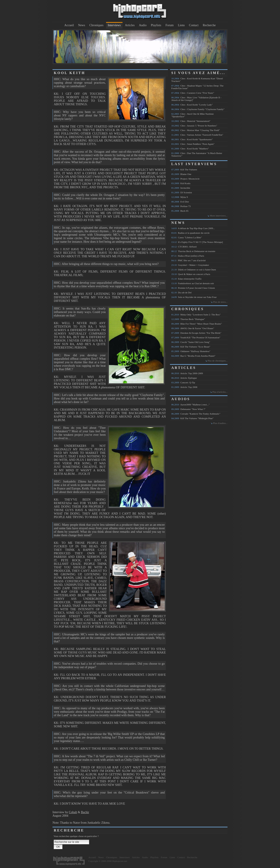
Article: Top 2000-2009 (187, 373)
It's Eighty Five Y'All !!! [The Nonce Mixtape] (197, 242)
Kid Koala (181, 183)
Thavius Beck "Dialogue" (188, 319)
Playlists (156, 25)
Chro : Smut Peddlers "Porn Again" (193, 144)
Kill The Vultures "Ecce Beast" (191, 347)
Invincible (181, 188)
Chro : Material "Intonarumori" (191, 121)
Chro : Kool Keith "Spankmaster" (192, 139)
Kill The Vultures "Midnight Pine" (192, 418)
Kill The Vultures (184, 169)
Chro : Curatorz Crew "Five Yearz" (193, 93)
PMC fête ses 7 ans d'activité (188, 260)
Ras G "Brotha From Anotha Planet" (193, 356)
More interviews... (219, 216)
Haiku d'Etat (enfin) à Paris (188, 256)
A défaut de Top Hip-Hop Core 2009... (193, 228)
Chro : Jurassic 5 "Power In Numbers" (194, 126)
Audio (143, 25)
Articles (130, 25)
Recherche (209, 25)
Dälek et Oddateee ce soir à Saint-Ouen (194, 270)
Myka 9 (179, 197)
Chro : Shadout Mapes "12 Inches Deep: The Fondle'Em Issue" (197, 87)
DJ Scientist (182, 192)
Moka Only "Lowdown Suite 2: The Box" (196, 315)
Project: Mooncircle (185, 179)
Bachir (85, 812)
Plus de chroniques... (218, 361)
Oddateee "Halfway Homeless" (191, 351)
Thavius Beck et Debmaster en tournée (193, 251)
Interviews (114, 25)
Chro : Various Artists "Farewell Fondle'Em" (197, 135)
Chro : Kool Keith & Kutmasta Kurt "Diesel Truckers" (197, 80)
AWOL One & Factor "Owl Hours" (193, 328)
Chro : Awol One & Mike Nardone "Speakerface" (192, 115)
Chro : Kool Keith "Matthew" (190, 149)
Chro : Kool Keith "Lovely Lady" (192, 105)
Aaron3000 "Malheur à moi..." (190, 405)
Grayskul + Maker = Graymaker (190, 265)
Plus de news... (220, 302)
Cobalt (73, 812)
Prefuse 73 (181, 206)
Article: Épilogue (184, 378)
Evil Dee (180, 202)
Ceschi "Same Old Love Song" (191, 342)
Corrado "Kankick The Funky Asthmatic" (196, 414)
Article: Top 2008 (184, 387)
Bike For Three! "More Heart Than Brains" (197, 324)
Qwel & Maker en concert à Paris (191, 274)
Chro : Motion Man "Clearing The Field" (196, 130)
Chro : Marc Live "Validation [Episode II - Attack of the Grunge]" (196, 99)
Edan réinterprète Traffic (186, 279)
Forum (169, 25)
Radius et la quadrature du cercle (190, 233)
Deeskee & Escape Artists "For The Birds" (196, 333)
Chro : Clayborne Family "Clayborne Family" (198, 109)
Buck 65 (180, 211)
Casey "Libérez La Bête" (187, 237)
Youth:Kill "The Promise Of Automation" (196, 337)
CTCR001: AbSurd (184, 247)
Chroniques (96, 25)
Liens (181, 25)
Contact (194, 25)
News (82, 25)
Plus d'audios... (220, 423)
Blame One (181, 174)
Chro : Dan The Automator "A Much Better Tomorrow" (197, 154)
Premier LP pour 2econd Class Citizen (193, 288)
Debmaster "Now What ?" (188, 409)
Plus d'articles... (220, 392)
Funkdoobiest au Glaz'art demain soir (193, 283)
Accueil (69, 25)
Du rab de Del (181, 292)
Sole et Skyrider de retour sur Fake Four (194, 297)
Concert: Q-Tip (183, 382)
